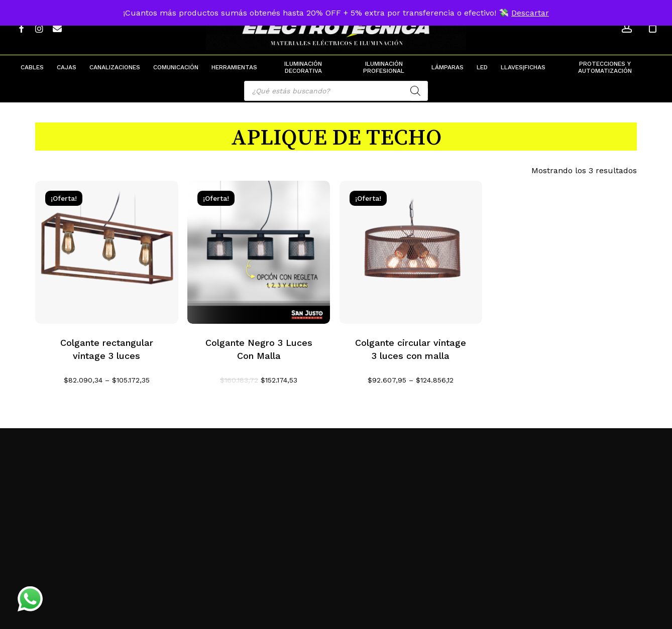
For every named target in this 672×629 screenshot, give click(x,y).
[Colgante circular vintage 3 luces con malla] (411, 252)
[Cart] (652, 28)
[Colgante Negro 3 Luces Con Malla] (259, 252)
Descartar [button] (530, 13)
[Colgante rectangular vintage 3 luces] (107, 252)
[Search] (415, 91)
